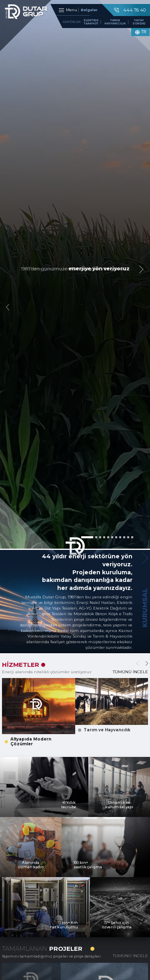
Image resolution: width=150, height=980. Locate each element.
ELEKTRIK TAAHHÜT (91, 23)
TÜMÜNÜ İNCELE (130, 672)
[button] (87, 537)
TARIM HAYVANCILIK (115, 23)
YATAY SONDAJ (139, 23)
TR (141, 32)
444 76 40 (130, 10)
